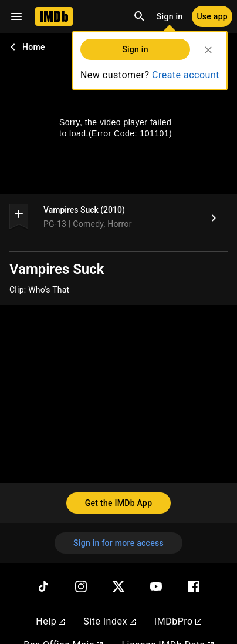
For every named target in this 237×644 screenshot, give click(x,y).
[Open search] (140, 16)
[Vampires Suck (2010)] (214, 218)
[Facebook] (194, 586)
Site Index (109, 621)
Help (50, 621)
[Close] (208, 50)
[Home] (54, 16)
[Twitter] (118, 586)
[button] (19, 216)
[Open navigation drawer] (16, 16)
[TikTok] (43, 586)
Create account (186, 75)
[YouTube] (156, 586)
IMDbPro (178, 621)
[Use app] (212, 16)
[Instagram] (81, 586)
